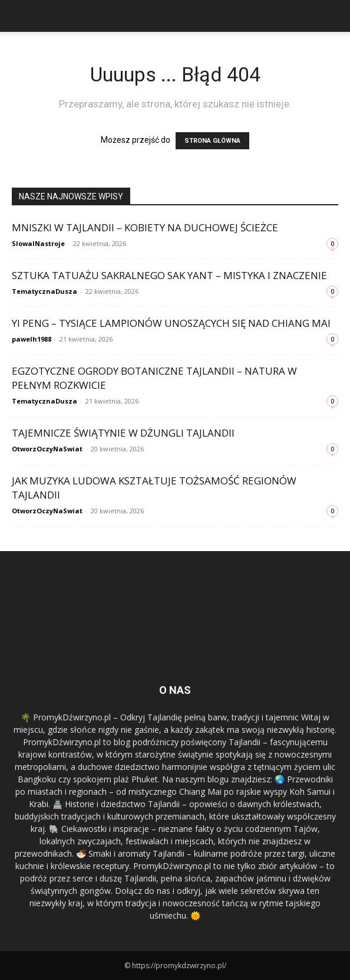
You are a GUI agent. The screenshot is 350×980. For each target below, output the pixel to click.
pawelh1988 (32, 339)
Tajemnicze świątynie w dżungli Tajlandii (123, 433)
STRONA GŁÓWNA (212, 141)
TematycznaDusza (44, 291)
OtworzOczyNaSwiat (47, 449)
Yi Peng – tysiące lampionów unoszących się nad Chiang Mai (171, 323)
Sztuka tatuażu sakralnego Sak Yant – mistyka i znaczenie (169, 275)
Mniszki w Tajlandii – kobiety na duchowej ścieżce (145, 227)
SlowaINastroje (38, 243)
